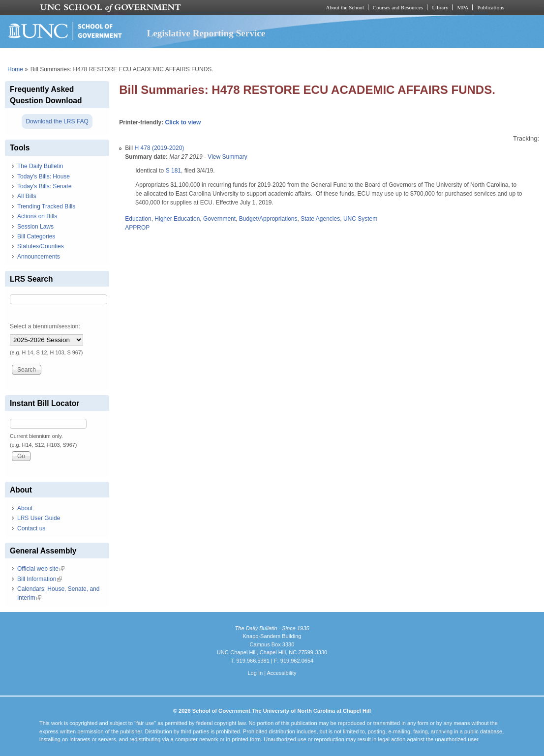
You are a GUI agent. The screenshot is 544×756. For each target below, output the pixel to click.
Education (138, 219)
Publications (491, 7)
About (25, 508)
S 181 (173, 171)
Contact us (31, 528)
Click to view (183, 122)
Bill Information (40, 579)
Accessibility (281, 673)
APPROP (137, 228)
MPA (463, 7)
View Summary (227, 157)
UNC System (360, 219)
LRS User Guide (39, 518)
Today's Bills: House (44, 176)
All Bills (27, 196)
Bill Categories (36, 236)
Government (219, 219)
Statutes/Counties (41, 246)
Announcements (39, 257)
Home (15, 69)
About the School (345, 7)
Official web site (41, 569)
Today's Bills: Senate (44, 186)
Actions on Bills (37, 216)
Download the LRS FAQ (57, 121)
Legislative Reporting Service (206, 33)
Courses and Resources (398, 7)
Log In (255, 673)
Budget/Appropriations (268, 219)
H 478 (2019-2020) (160, 148)
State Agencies (320, 219)
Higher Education (177, 219)
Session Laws (35, 227)
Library (440, 7)
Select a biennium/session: (45, 326)
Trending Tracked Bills (46, 206)
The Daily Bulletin (40, 166)
